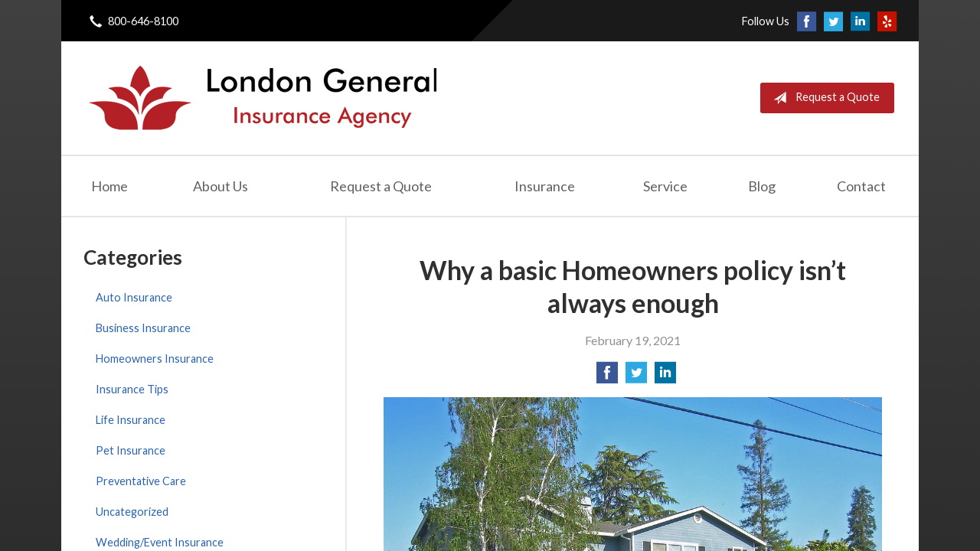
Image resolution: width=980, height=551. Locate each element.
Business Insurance (143, 328)
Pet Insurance (131, 450)
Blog (762, 186)
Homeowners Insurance (155, 359)
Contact (861, 186)
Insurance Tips (132, 389)
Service (665, 186)
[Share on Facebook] (607, 377)
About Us (220, 186)
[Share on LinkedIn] (665, 377)
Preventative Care (141, 481)
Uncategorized (132, 512)
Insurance (545, 186)
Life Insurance (131, 420)
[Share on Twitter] (636, 377)
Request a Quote (823, 98)
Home (109, 186)
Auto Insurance (134, 297)
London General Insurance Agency (261, 98)
